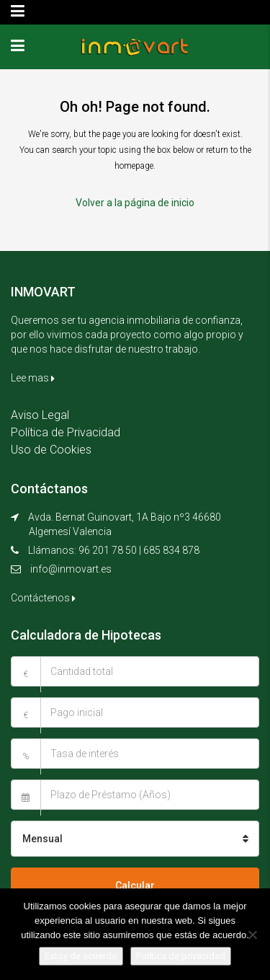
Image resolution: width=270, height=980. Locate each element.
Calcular (135, 886)
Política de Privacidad (66, 432)
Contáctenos (43, 598)
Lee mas (33, 378)
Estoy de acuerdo (81, 956)
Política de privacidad (181, 956)
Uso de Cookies (51, 450)
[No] (252, 935)
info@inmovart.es (71, 569)
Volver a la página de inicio (135, 203)
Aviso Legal (40, 415)
